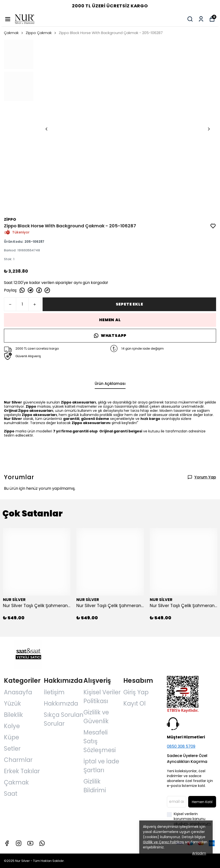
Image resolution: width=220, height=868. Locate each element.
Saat (11, 794)
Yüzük (12, 703)
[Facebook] (7, 843)
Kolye (12, 726)
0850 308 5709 (181, 746)
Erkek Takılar (22, 771)
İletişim (54, 692)
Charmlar (18, 760)
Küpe (12, 737)
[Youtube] (30, 843)
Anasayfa (18, 692)
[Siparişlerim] (201, 19)
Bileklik (13, 715)
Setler (12, 749)
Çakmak (14, 33)
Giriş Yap (136, 692)
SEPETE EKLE (129, 304)
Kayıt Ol (134, 703)
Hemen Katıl (202, 802)
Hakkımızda (61, 703)
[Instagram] (19, 843)
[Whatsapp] (42, 843)
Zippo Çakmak (39, 33)
